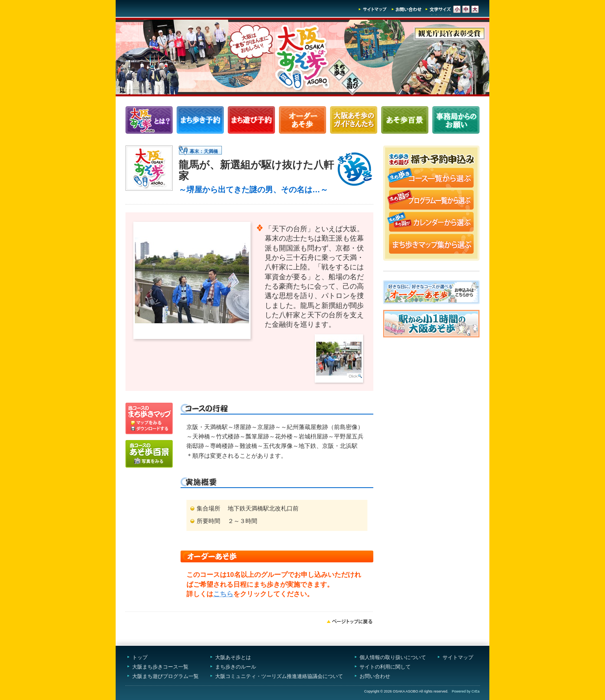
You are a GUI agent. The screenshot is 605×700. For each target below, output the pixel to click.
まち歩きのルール (236, 667)
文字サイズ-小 (457, 9)
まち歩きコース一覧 (200, 120)
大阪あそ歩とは (233, 657)
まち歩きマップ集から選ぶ (431, 245)
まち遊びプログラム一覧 (251, 120)
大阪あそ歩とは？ (149, 120)
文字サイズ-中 (466, 9)
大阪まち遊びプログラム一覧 (165, 676)
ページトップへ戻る (350, 621)
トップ (140, 657)
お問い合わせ (407, 9)
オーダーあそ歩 (302, 120)
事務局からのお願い (456, 120)
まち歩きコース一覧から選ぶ (431, 179)
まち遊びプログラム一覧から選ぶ (431, 201)
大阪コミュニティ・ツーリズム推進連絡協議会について (279, 676)
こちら (223, 594)
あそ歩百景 (405, 120)
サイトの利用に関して (385, 667)
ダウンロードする (149, 430)
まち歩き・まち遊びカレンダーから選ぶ (431, 223)
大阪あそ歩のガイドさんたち (354, 120)
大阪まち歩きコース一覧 (160, 667)
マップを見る (149, 414)
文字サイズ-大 (475, 9)
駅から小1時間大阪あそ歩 (431, 324)
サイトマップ (373, 9)
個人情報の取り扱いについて (393, 657)
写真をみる (149, 454)
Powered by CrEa (466, 691)
